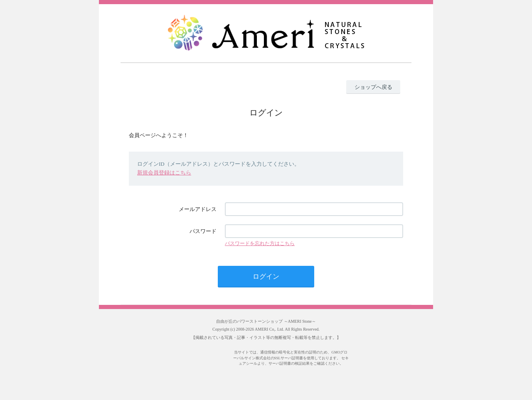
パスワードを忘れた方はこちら (260, 243)
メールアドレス (198, 209)
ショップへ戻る (373, 87)
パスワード (203, 231)
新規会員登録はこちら (164, 173)
